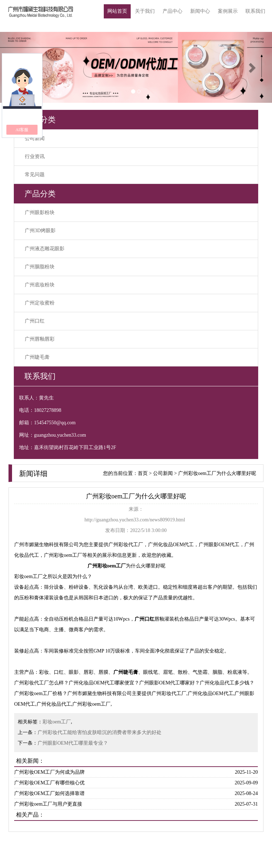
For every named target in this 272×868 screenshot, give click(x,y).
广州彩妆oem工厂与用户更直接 (48, 804)
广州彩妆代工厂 (126, 545)
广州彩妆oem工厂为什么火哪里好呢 (217, 473)
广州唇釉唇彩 (40, 339)
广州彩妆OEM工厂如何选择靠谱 (49, 793)
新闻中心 (200, 11)
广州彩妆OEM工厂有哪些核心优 (49, 783)
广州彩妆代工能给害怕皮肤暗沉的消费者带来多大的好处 (100, 732)
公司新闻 (35, 138)
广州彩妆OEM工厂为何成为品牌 (49, 772)
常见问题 (35, 175)
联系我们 (255, 11)
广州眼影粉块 (40, 212)
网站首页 (117, 11)
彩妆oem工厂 (57, 722)
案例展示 (228, 11)
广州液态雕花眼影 (45, 249)
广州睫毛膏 (37, 357)
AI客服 (22, 130)
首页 (143, 473)
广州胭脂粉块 (40, 267)
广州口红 (35, 321)
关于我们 (145, 11)
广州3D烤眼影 (40, 231)
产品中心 (172, 11)
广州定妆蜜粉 (40, 303)
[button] (252, 67)
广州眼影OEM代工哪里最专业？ (73, 743)
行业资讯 (35, 156)
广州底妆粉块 (40, 285)
